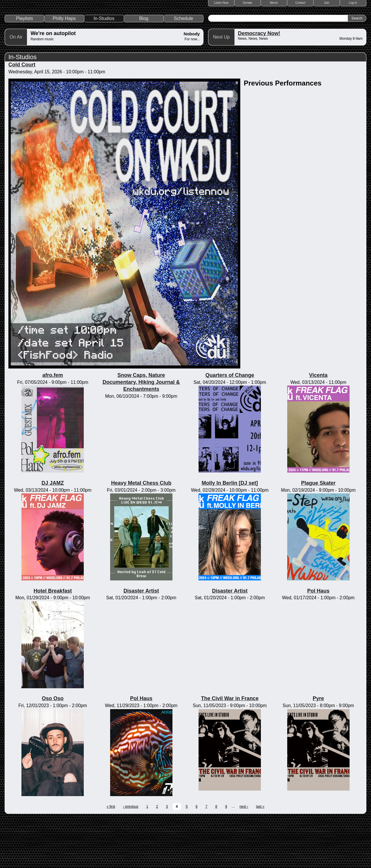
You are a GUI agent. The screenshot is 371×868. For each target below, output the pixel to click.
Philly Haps (64, 68)
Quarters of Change (230, 425)
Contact (300, 3)
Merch (274, 3)
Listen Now (221, 3)
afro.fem (53, 425)
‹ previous (131, 856)
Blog (144, 68)
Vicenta (318, 425)
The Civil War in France (230, 748)
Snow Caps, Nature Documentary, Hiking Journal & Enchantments (141, 432)
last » (260, 856)
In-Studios (104, 68)
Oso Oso (53, 748)
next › (244, 856)
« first (111, 856)
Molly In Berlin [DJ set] (230, 533)
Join (327, 3)
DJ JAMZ (53, 533)
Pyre (318, 748)
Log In (353, 3)
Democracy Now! (259, 83)
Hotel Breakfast (53, 640)
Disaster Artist (141, 640)
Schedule (184, 68)
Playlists (24, 68)
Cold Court (22, 114)
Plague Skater (318, 533)
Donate (248, 3)
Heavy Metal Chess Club (141, 533)
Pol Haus (318, 640)
